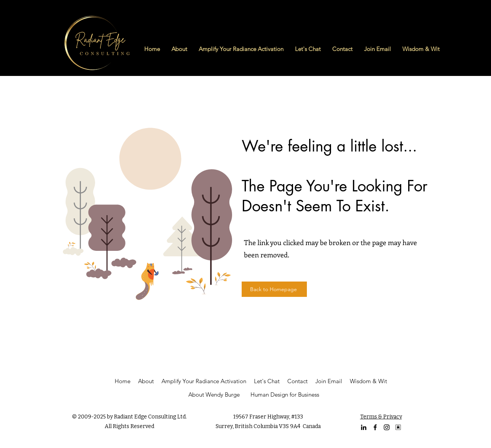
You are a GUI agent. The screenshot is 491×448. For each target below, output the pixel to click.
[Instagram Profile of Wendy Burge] (387, 427)
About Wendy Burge (214, 394)
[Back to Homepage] (274, 289)
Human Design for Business (285, 394)
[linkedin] (364, 427)
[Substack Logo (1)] (398, 427)
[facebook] (375, 427)
